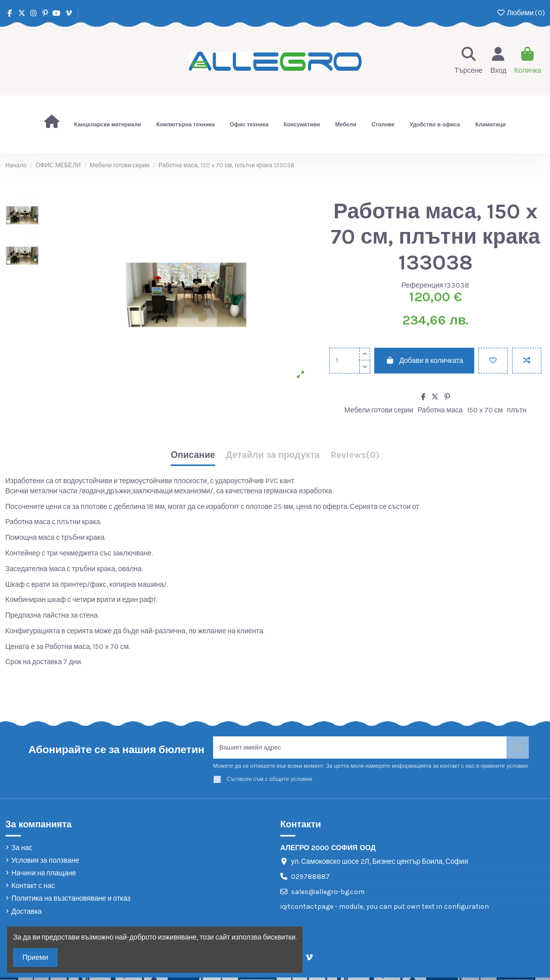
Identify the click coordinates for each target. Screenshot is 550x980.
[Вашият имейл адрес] (360, 749)
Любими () (520, 13)
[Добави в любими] (493, 361)
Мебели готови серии (379, 410)
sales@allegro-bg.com (328, 894)
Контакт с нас (33, 888)
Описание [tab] (193, 455)
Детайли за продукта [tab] (273, 455)
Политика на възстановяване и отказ (71, 901)
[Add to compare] (527, 361)
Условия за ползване (45, 863)
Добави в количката (424, 361)
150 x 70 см (485, 410)
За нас (22, 850)
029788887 (310, 879)
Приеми (36, 958)
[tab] (355, 458)
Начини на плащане (44, 876)
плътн (517, 410)
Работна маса (440, 410)
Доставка (27, 914)
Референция (422, 285)
